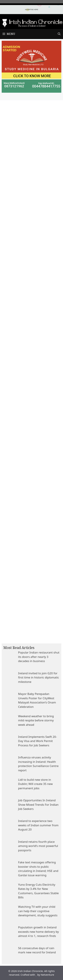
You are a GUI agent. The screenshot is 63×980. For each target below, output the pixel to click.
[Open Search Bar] (59, 34)
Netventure (47, 975)
